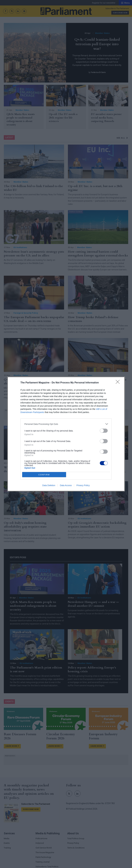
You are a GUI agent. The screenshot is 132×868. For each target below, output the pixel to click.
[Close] (119, 383)
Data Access (66, 485)
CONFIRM (44, 475)
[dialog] (66, 434)
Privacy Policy (83, 485)
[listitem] (66, 424)
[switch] (104, 431)
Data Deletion (49, 485)
